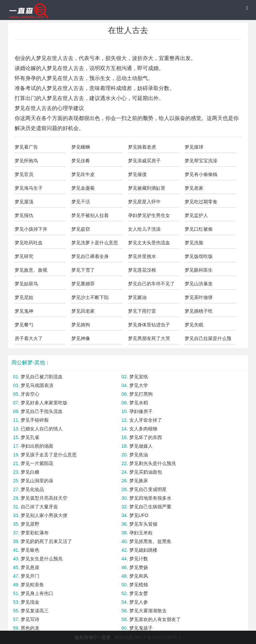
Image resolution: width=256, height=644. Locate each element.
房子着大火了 (29, 338)
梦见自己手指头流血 (42, 411)
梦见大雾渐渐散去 (148, 611)
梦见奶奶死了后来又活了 (46, 541)
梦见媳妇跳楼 (143, 550)
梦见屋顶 (24, 202)
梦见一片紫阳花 (37, 463)
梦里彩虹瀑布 (35, 533)
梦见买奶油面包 (146, 472)
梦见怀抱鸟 (26, 161)
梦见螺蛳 (81, 147)
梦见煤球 (194, 147)
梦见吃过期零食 (201, 202)
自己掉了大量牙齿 (39, 507)
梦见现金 (30, 602)
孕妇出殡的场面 (37, 446)
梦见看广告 (26, 147)
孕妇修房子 (141, 411)
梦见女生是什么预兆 (42, 559)
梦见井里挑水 (142, 256)
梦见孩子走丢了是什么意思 (49, 455)
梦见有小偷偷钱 (201, 174)
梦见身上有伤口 (37, 593)
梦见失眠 (194, 325)
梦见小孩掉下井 (31, 229)
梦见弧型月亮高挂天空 (44, 498)
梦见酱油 (137, 297)
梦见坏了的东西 (146, 437)
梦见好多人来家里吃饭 (44, 403)
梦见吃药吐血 (29, 243)
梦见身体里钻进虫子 (149, 325)
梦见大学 (139, 385)
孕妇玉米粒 (141, 533)
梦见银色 (30, 550)
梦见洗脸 (194, 243)
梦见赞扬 (139, 567)
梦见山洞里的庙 (37, 481)
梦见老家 (194, 188)
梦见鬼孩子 (141, 628)
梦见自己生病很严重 (150, 507)
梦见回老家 (83, 311)
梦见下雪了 (83, 270)
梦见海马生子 (29, 188)
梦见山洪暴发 (199, 284)
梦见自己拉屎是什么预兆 (208, 340)
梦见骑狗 (81, 325)
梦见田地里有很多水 (150, 498)
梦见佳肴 (81, 161)
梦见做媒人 (141, 446)
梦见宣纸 (139, 377)
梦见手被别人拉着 (90, 215)
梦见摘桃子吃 (199, 311)
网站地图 (124, 637)
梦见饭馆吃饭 (199, 256)
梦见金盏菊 (83, 188)
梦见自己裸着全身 (90, 256)
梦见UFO (139, 515)
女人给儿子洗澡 (144, 229)
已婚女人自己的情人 (42, 429)
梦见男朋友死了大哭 (149, 338)
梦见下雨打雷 (142, 311)
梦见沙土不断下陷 (90, 297)
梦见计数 (139, 559)
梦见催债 (137, 174)
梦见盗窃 (81, 229)
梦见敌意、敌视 (31, 270)
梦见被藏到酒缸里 (147, 188)
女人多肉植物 (143, 429)
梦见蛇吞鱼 (32, 585)
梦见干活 (81, 202)
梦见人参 (139, 602)
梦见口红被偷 (199, 229)
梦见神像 (81, 338)
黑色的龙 (30, 628)
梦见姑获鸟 (26, 284)
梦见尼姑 (24, 297)
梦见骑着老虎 (142, 147)
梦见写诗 (30, 619)
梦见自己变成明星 (148, 489)
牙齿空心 (30, 394)
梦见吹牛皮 (83, 174)
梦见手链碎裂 (35, 420)
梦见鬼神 (24, 311)
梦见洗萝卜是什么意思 (95, 243)
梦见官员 (24, 174)
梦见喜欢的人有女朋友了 (155, 619)
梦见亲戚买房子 (144, 161)
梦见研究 (24, 256)
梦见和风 (139, 576)
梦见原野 (30, 524)
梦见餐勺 (24, 325)
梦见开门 (30, 576)
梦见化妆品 (32, 489)
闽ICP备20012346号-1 (158, 637)
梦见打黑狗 (141, 394)
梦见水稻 (139, 403)
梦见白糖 (30, 472)
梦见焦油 (139, 455)
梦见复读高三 (35, 611)
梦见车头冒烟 (143, 524)
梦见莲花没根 (142, 270)
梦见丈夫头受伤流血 (149, 243)
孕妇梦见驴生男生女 (149, 215)
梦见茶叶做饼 (199, 297)
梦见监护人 (196, 215)
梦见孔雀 (30, 437)
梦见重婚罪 (83, 284)
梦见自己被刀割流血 (42, 377)
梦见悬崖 (30, 567)
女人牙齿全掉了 (146, 420)
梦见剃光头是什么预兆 (153, 463)
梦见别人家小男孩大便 (44, 515)
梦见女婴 (139, 593)
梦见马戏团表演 (37, 385)
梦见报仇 (24, 215)
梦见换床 (139, 481)
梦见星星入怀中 (144, 202)
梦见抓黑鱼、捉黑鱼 (150, 541)
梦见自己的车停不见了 (151, 284)
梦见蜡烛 (139, 585)
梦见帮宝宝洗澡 (201, 161)
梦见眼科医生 (199, 270)
